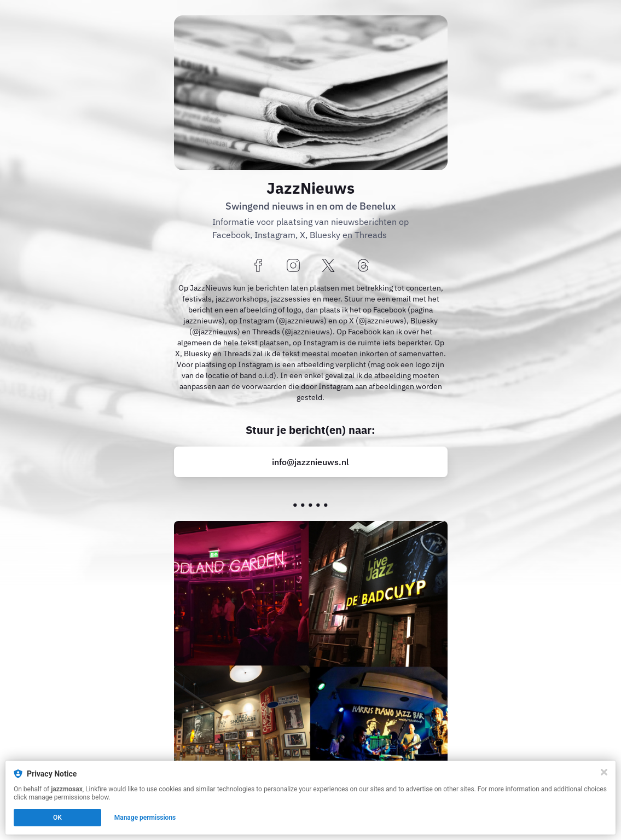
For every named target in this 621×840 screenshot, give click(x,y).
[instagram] (293, 266)
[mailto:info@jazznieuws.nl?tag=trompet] (311, 462)
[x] (328, 266)
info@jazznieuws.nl (310, 462)
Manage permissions (145, 818)
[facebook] (258, 266)
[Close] (604, 772)
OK (57, 818)
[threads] (363, 266)
